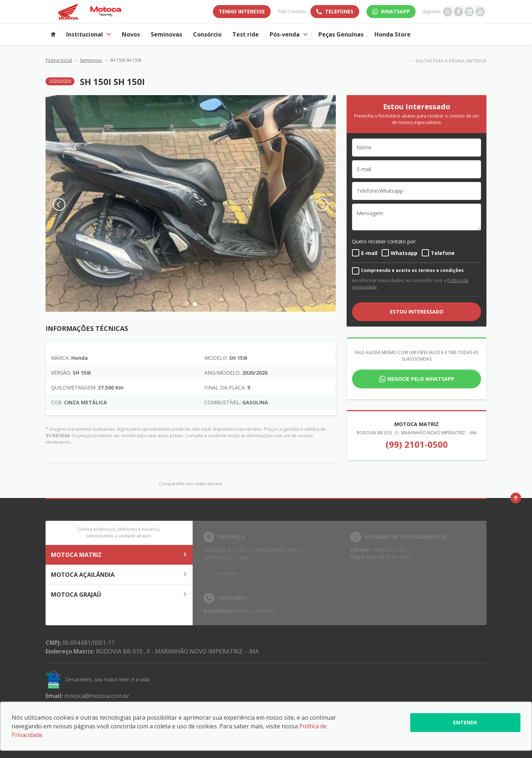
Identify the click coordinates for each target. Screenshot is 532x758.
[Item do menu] (53, 34)
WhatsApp (395, 11)
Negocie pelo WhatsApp (421, 379)
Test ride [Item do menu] (246, 34)
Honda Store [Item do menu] (392, 34)
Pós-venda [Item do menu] (289, 34)
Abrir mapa (226, 573)
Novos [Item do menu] (131, 34)
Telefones (339, 11)
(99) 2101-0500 (417, 444)
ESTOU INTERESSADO (417, 312)
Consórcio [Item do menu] (207, 34)
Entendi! (465, 722)
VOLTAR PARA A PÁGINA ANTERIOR (451, 61)
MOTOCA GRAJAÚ (119, 595)
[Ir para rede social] (448, 12)
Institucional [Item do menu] (89, 34)
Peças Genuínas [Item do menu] (341, 34)
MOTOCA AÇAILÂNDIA (119, 575)
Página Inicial (59, 60)
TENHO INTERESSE (242, 11)
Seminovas (91, 60)
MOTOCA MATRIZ (119, 555)
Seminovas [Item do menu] (166, 34)
